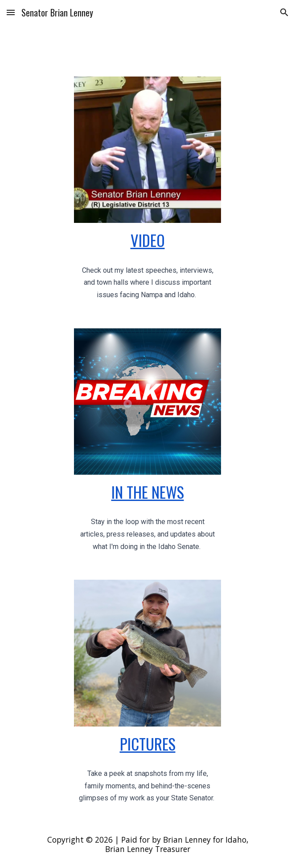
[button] (11, 12)
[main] (147, 240)
